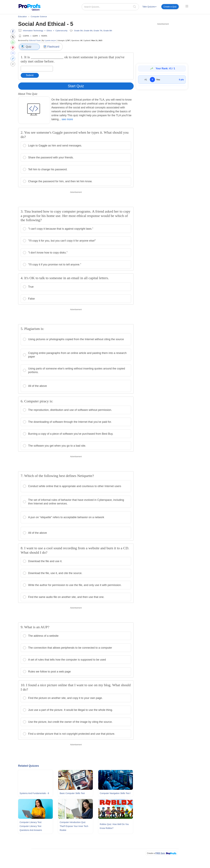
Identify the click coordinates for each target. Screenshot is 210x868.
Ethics (49, 31)
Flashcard (51, 47)
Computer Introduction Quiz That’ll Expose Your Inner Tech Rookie (74, 826)
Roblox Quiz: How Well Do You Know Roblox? (114, 826)
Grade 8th (108, 31)
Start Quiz (76, 86)
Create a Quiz (170, 7)
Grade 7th (98, 31)
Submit (30, 75)
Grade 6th (88, 31)
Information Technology (33, 31)
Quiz (26, 47)
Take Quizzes (149, 7)
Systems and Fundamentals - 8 (34, 793)
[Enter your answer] (37, 69)
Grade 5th (78, 31)
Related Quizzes (29, 766)
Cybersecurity (61, 31)
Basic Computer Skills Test (72, 793)
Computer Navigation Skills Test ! (115, 793)
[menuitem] (149, 7)
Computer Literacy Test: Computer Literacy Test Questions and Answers (31, 826)
